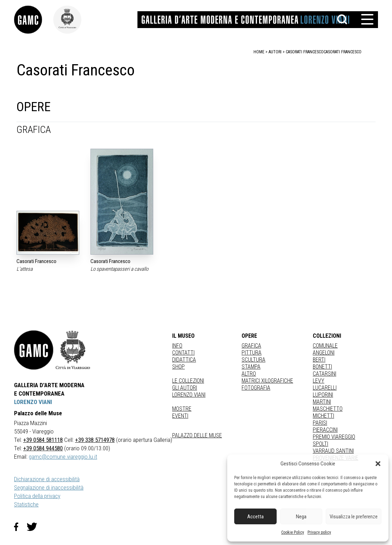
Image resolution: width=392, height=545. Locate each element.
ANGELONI (324, 353)
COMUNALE (325, 346)
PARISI (320, 423)
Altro (249, 374)
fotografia (256, 388)
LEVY (319, 381)
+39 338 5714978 (95, 440)
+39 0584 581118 (43, 440)
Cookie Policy (293, 532)
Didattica (184, 360)
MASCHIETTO (328, 409)
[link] (34, 20)
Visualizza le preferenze (354, 517)
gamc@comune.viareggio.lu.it (63, 457)
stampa (251, 367)
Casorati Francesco (343, 52)
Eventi (180, 416)
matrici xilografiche (267, 381)
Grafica (251, 346)
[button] (378, 464)
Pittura (252, 353)
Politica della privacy (37, 496)
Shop (178, 367)
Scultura (254, 360)
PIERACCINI (325, 430)
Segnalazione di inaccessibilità (49, 487)
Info (177, 346)
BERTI (319, 360)
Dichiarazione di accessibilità (47, 479)
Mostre (182, 409)
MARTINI (322, 402)
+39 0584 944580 (43, 448)
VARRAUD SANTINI (333, 451)
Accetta (255, 517)
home (259, 52)
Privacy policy (319, 532)
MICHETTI (323, 416)
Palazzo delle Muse (197, 435)
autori (275, 52)
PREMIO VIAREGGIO (334, 437)
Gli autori (185, 388)
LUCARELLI (325, 388)
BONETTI (322, 367)
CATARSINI (325, 374)
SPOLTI (320, 444)
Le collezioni (188, 381)
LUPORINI (323, 395)
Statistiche (26, 504)
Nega (301, 517)
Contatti (183, 353)
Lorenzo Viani (189, 395)
